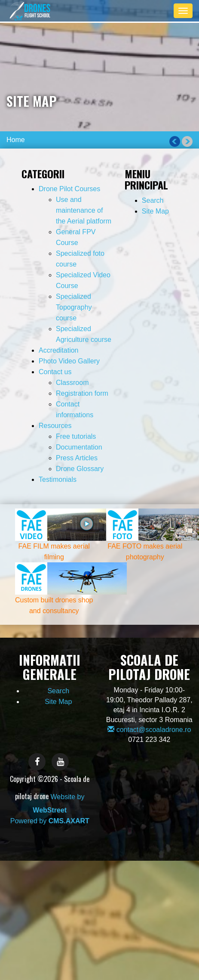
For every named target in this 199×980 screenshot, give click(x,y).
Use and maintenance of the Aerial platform (84, 210)
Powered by (50, 821)
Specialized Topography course (74, 307)
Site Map (155, 211)
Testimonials (58, 479)
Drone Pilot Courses (69, 189)
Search (153, 200)
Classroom (72, 383)
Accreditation (59, 350)
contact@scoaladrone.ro (149, 730)
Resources (55, 426)
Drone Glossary (80, 469)
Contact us (55, 372)
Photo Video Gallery (69, 361)
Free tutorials (76, 436)
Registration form (82, 393)
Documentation (79, 447)
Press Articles (77, 458)
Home (16, 140)
